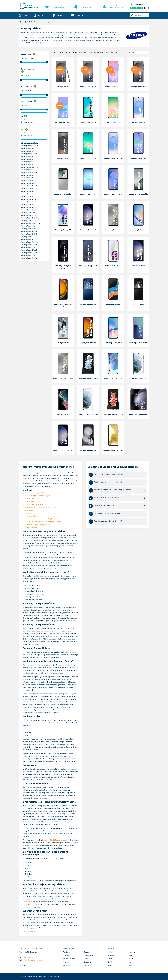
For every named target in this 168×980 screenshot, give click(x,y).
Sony (130, 962)
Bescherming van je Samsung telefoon (37, 525)
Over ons (66, 962)
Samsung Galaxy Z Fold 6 (29, 186)
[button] (40, 15)
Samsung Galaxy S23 (27, 191)
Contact (87, 952)
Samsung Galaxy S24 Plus (29, 231)
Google (110, 962)
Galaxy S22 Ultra (63, 414)
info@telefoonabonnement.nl (33, 960)
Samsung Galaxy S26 (27, 148)
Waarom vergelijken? (31, 527)
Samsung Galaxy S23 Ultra (29, 207)
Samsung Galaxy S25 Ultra (29, 167)
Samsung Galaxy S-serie (32, 501)
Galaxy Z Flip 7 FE (138, 304)
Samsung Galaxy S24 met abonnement (55, 840)
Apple (110, 952)
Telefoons (67, 952)
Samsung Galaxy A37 (27, 151)
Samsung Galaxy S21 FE (28, 237)
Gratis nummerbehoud (32, 516)
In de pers (67, 965)
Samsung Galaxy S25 (27, 164)
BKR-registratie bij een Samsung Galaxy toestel (40, 519)
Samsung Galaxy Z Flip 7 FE (30, 218)
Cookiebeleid (88, 955)
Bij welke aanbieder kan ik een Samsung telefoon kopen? (43, 522)
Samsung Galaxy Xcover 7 (29, 210)
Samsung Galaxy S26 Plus (29, 154)
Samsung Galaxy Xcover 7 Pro (30, 223)
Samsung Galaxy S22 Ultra (29, 242)
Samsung (111, 955)
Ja (25, 119)
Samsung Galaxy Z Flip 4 (29, 234)
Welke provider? (30, 510)
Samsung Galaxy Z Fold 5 (29, 250)
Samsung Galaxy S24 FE (28, 202)
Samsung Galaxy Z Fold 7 (29, 229)
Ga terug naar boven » (30, 932)
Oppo (130, 965)
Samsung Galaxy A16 (27, 159)
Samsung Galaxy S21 (27, 239)
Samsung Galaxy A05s (28, 226)
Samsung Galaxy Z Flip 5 (29, 255)
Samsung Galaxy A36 (27, 175)
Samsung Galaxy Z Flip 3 (29, 247)
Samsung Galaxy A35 (27, 205)
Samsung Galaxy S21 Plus (29, 245)
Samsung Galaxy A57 (27, 156)
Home (22, 22)
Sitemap (87, 965)
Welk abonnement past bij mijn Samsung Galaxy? (40, 507)
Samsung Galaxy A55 (27, 188)
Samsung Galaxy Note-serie (34, 504)
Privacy (86, 959)
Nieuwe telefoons (69, 959)
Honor (131, 959)
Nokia (131, 955)
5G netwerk (28, 513)
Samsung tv (48, 35)
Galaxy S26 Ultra (63, 87)
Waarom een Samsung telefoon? (35, 493)
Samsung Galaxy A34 (27, 197)
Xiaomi (110, 965)
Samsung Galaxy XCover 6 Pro (31, 215)
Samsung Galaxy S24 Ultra (29, 221)
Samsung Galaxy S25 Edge (29, 199)
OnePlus (111, 959)
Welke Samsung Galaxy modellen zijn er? (38, 496)
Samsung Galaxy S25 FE (28, 183)
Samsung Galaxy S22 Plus (29, 258)
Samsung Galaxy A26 (27, 170)
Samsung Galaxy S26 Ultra (29, 146)
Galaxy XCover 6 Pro (113, 304)
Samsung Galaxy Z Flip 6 (29, 178)
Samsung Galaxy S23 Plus (29, 253)
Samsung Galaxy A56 (27, 162)
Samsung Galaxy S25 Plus (29, 172)
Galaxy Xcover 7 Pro (88, 343)
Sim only (66, 955)
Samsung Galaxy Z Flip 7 (29, 213)
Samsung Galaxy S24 (27, 194)
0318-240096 (29, 957)
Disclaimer (87, 962)
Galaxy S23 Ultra (138, 266)
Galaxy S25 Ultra (63, 158)
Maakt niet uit (29, 122)
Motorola (132, 952)
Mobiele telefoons (33, 22)
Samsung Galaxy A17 (27, 180)
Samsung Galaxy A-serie (32, 499)
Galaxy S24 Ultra (63, 343)
